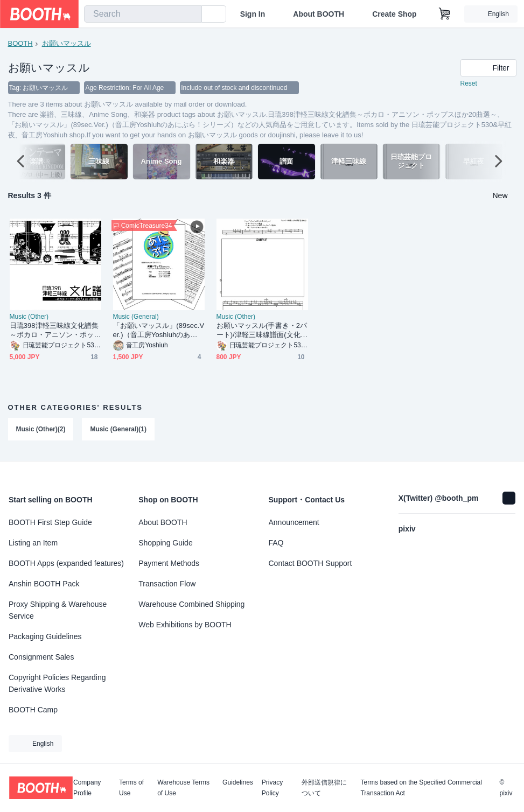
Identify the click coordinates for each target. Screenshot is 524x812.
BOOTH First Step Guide (50, 522)
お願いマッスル (67, 43)
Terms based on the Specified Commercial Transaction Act (421, 788)
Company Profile (87, 788)
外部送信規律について (324, 788)
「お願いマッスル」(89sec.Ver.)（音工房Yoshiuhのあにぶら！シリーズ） (159, 331)
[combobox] (143, 14)
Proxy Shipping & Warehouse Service (58, 610)
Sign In (253, 14)
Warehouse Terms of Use (183, 788)
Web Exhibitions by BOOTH (185, 625)
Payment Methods (169, 563)
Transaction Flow (167, 584)
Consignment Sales (41, 657)
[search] (191, 15)
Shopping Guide (165, 543)
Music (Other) (29, 317)
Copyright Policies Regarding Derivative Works (57, 683)
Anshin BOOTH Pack (44, 584)
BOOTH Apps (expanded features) (66, 563)
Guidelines (238, 783)
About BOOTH (319, 14)
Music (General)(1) (119, 430)
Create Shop (394, 14)
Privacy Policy (272, 788)
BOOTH (20, 43)
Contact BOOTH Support (310, 563)
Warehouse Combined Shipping (191, 604)
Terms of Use (131, 788)
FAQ (276, 543)
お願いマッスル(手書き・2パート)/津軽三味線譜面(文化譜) (262, 331)
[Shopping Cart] (445, 14)
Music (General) (136, 317)
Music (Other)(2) (41, 430)
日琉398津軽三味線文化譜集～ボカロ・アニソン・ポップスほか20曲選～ (54, 331)
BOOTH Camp (33, 710)
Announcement (294, 522)
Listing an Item (33, 543)
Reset (469, 84)
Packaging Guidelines (45, 636)
